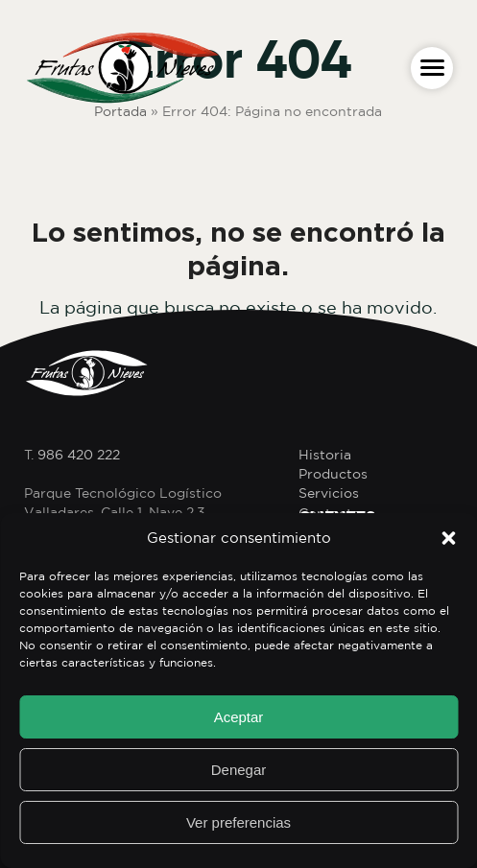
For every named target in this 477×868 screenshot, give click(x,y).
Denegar (239, 770)
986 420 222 (79, 455)
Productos (333, 474)
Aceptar (239, 717)
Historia (325, 455)
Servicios (329, 493)
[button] (448, 538)
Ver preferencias (238, 822)
